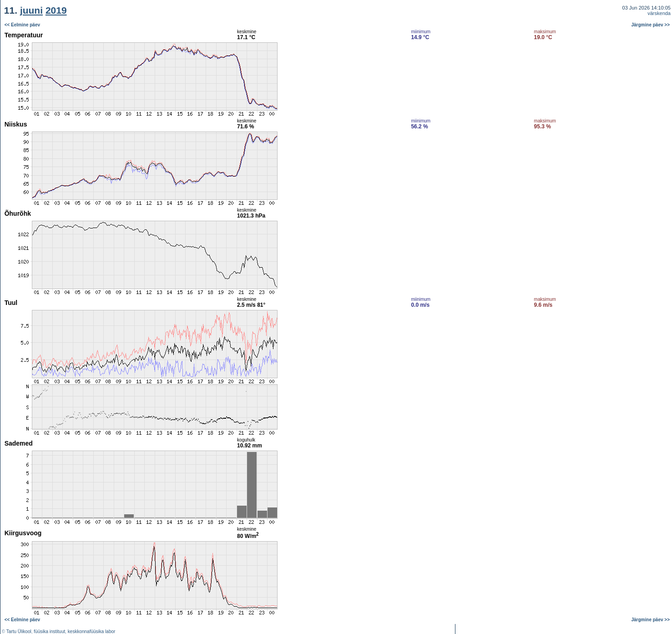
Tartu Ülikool (19, 631)
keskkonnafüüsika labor (92, 631)
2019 (56, 10)
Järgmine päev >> (651, 25)
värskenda (659, 13)
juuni (31, 10)
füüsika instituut (49, 631)
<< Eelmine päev (22, 25)
